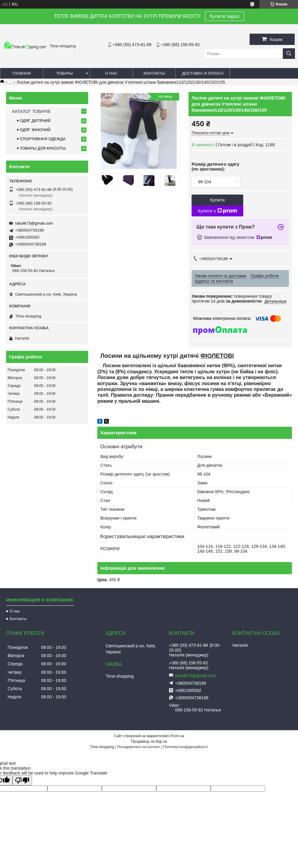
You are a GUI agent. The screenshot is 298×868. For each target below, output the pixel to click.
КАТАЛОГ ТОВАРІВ (31, 111)
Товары (65, 73)
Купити (217, 200)
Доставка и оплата (203, 73)
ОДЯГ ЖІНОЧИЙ (35, 130)
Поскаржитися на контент (138, 747)
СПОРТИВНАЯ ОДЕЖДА (43, 139)
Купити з (217, 211)
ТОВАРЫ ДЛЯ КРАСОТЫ (43, 148)
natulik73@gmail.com (34, 223)
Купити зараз (225, 16)
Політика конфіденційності (186, 747)
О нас (111, 73)
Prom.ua (177, 736)
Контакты (154, 73)
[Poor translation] (22, 780)
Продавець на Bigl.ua (149, 741)
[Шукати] (289, 54)
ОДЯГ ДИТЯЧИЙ (35, 121)
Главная (22, 73)
